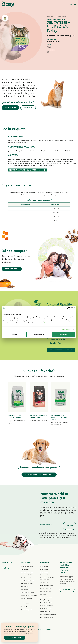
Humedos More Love (46, 609)
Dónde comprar (10, 108)
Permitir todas (63, 334)
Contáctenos (28, 108)
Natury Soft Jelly (25, 604)
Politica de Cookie (47, 323)
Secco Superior (44, 569)
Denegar (15, 334)
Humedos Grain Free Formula (29, 595)
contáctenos (67, 590)
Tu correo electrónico (46, 525)
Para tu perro (26, 562)
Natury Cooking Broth (46, 603)
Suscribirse (69, 526)
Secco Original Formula (27, 566)
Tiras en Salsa (25, 601)
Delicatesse (43, 594)
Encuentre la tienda (12, 269)
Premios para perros (26, 610)
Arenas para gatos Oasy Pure (48, 614)
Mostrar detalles (67, 329)
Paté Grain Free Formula (27, 592)
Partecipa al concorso (15, 638)
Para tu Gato (45, 562)
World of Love (7, 562)
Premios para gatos (45, 611)
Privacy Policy (67, 537)
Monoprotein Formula (27, 572)
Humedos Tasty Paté (26, 598)
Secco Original (44, 566)
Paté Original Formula (27, 584)
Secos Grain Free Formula (28, 581)
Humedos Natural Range (27, 607)
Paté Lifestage (25, 587)
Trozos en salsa (44, 582)
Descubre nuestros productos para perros (39, 475)
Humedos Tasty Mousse (47, 588)
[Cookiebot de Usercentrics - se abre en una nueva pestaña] (68, 308)
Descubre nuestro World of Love (61, 350)
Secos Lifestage (25, 569)
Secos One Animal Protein (28, 575)
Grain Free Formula (26, 578)
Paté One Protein (26, 589)
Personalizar (39, 334)
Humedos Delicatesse (46, 597)
